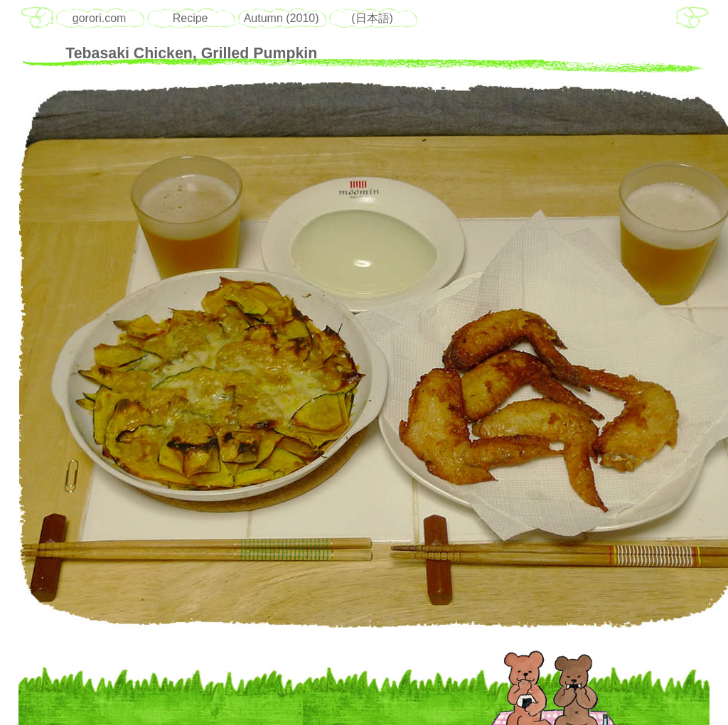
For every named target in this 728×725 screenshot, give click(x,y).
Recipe (191, 18)
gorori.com (100, 18)
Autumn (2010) (282, 18)
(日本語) (372, 18)
